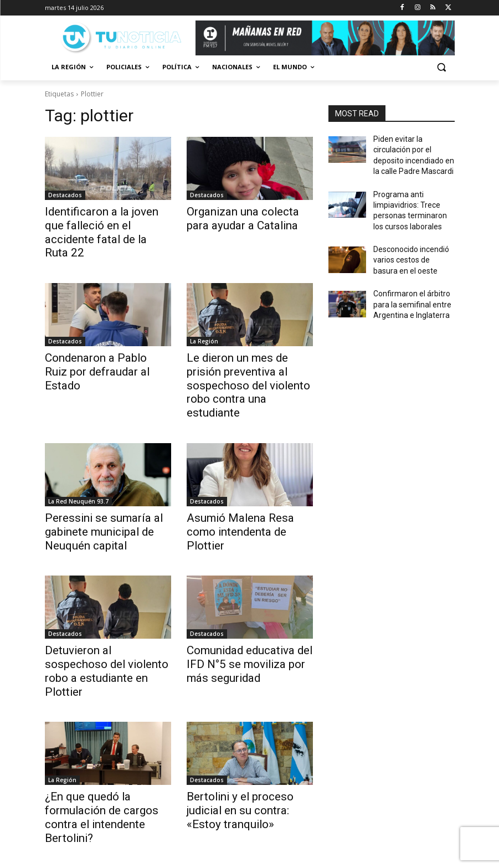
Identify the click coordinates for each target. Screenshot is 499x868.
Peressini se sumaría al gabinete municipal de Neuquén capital (93, 491)
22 (146, 812)
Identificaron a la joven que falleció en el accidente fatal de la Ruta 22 (104, 223)
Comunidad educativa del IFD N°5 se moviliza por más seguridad (248, 619)
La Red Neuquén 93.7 (78, 463)
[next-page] (171, 812)
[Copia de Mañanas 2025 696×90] (325, 38)
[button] (442, 67)
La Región (204, 323)
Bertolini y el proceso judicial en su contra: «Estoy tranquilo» (246, 747)
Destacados (65, 195)
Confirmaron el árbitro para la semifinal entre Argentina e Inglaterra (414, 287)
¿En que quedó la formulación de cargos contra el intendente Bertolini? (107, 747)
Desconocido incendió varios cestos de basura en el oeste (410, 246)
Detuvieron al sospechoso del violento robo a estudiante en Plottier (106, 619)
